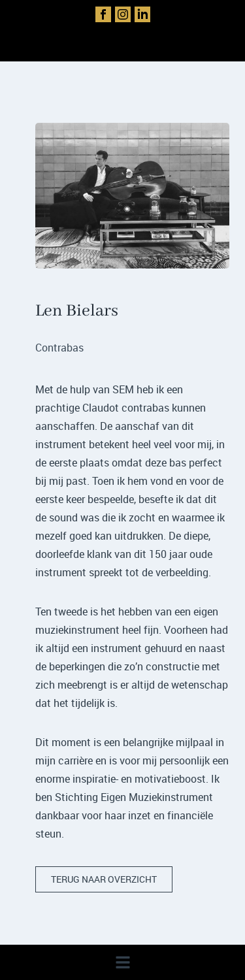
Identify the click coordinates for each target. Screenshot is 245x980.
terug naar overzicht (104, 879)
